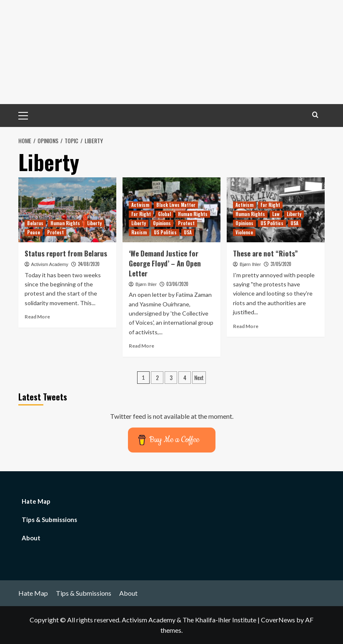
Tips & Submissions (49, 520)
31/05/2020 (281, 264)
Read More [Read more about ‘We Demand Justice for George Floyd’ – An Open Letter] (141, 346)
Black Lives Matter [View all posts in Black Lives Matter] (176, 205)
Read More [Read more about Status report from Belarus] (37, 317)
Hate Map (36, 501)
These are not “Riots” (265, 253)
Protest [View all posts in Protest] (55, 232)
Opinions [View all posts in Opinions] (162, 223)
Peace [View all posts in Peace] (34, 232)
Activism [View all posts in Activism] (140, 205)
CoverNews (278, 620)
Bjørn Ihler (146, 284)
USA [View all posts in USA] (188, 232)
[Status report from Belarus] (67, 210)
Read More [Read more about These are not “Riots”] (246, 326)
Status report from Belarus (66, 253)
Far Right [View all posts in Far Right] (141, 214)
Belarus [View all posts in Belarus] (35, 223)
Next (199, 377)
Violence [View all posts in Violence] (244, 232)
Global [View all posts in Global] (164, 214)
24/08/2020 (89, 264)
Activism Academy (49, 264)
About (31, 538)
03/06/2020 (177, 284)
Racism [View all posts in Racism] (139, 232)
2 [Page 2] (157, 377)
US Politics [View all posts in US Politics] (165, 232)
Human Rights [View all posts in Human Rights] (65, 223)
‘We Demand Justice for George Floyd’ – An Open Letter (165, 263)
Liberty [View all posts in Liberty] (94, 223)
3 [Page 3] (171, 377)
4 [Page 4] (185, 377)
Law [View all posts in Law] (276, 214)
